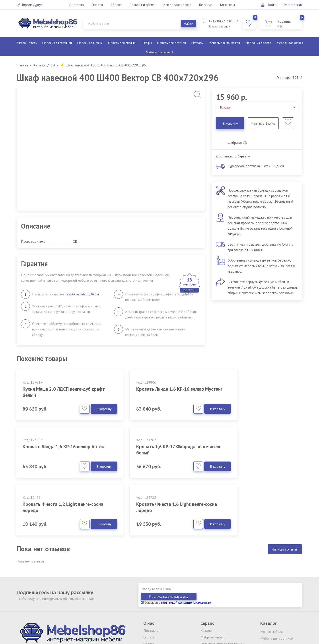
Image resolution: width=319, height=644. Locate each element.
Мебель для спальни (122, 43)
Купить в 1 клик (263, 123)
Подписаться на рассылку (277, 531)
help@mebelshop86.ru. (82, 294)
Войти (272, 5)
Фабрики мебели (213, 572)
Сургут (32, 5)
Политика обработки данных (223, 579)
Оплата (97, 5)
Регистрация (293, 5)
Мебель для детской (171, 43)
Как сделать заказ (177, 5)
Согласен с (176, 537)
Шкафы (147, 43)
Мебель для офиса (290, 43)
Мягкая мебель (26, 43)
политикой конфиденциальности (186, 537)
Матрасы (197, 43)
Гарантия (205, 5)
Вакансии (208, 585)
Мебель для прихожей (224, 43)
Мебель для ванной (159, 52)
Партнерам (209, 592)
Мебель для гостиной (57, 43)
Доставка (76, 5)
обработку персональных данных (78, 625)
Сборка (116, 5)
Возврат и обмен (142, 5)
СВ (245, 143)
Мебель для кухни (90, 43)
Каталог (207, 565)
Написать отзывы (285, 492)
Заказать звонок (219, 26)
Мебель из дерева (258, 43)
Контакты (227, 5)
